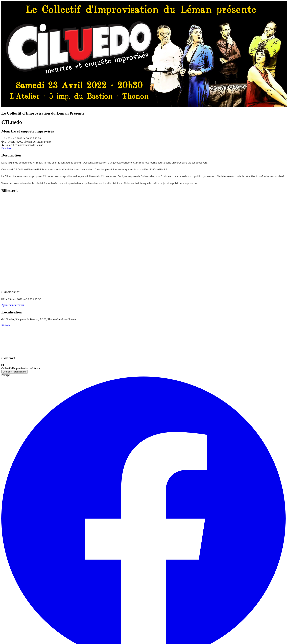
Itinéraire (6, 325)
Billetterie (7, 148)
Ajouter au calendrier (13, 305)
